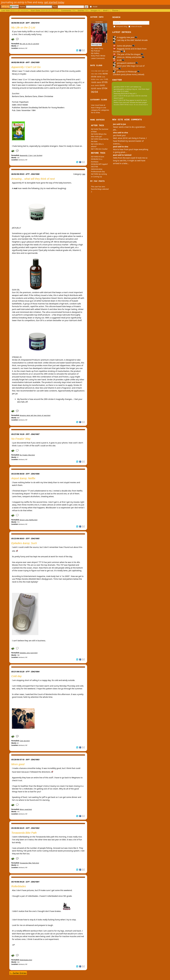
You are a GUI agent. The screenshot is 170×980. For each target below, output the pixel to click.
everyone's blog (122, 26)
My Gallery (95, 53)
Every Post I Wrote (98, 56)
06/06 (105, 74)
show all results (137, 26)
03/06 (104, 77)
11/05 (106, 79)
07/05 (105, 82)
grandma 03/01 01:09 (121, 87)
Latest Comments (98, 58)
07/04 (105, 88)
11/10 (92, 71)
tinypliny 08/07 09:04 (121, 105)
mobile (14, 7)
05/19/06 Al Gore (98, 157)
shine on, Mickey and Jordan (129, 57)
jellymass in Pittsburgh (126, 72)
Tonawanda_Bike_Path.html (29, 863)
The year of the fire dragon (128, 54)
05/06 (94, 77)
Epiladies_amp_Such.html (29, 653)
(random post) (119, 74)
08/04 (99, 89)
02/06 (93, 79)
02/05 (94, 88)
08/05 (99, 82)
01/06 (97, 79)
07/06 (100, 74)
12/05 (101, 79)
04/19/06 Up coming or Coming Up (99, 175)
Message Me (96, 44)
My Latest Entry (97, 48)
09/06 (96, 74)
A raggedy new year (125, 37)
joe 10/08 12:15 (119, 91)
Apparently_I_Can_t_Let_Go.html (31, 155)
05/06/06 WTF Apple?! (99, 164)
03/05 (102, 85)
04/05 (97, 85)
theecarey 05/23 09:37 (121, 93)
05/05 (93, 86)
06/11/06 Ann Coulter (99, 149)
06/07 (103, 71)
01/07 (107, 71)
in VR (119, 60)
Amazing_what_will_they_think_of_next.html (35, 415)
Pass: (68, 7)
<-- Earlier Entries (18, 973)
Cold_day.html (25, 741)
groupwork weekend (125, 63)
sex (84, 174)
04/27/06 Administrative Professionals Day (98, 169)
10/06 (92, 74)
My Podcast (95, 51)
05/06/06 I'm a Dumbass (97, 160)
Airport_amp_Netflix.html (29, 520)
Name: (36, 7)
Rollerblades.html (26, 960)
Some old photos (124, 46)
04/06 (99, 77)
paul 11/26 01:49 (119, 96)
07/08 (96, 71)
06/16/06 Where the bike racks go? (99, 135)
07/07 (99, 71)
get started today (54, 2)
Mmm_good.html (26, 809)
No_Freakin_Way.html (27, 455)
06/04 (94, 92)
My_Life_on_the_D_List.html (29, 44)
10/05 (94, 82)
